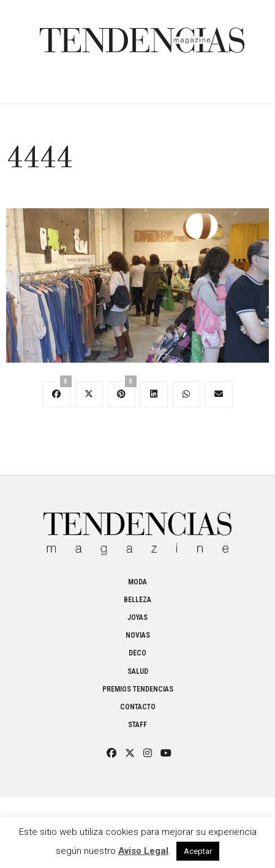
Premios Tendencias (138, 689)
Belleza (137, 600)
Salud (138, 671)
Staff (137, 725)
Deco (137, 653)
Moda (137, 582)
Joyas (137, 617)
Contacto (138, 707)
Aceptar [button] (198, 851)
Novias (138, 635)
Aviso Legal (143, 851)
